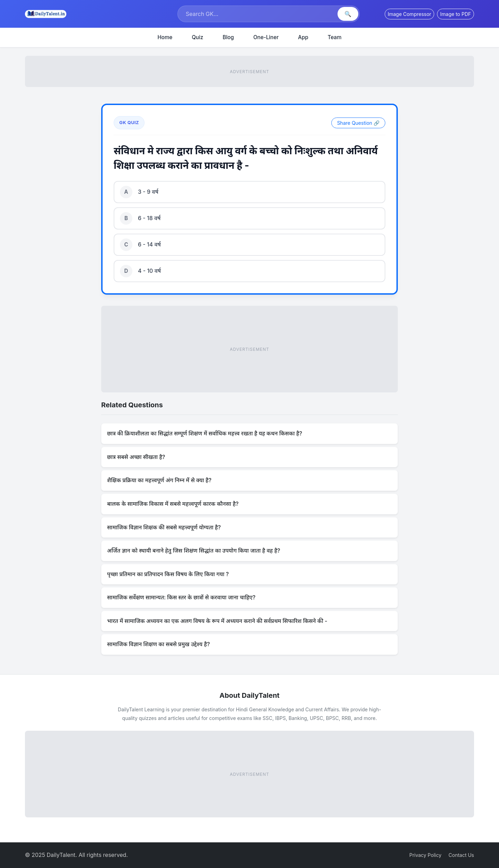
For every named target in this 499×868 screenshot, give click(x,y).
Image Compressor (410, 14)
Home (165, 37)
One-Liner (266, 37)
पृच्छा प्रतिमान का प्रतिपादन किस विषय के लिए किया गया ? (168, 574)
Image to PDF (456, 14)
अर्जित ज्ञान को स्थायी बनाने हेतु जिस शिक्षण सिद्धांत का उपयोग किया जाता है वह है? (194, 550)
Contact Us (461, 855)
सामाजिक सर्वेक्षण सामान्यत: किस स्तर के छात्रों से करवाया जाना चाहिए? (181, 597)
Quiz (197, 37)
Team (335, 37)
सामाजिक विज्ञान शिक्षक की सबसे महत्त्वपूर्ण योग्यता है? (164, 527)
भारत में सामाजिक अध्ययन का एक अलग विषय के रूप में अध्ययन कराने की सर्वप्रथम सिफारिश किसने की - (217, 621)
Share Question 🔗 (358, 123)
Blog (228, 37)
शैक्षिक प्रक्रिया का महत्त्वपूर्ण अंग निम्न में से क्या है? (159, 480)
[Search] (258, 14)
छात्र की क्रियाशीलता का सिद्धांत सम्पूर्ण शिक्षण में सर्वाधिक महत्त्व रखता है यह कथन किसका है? (205, 433)
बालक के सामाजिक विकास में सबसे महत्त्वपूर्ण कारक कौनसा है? (173, 504)
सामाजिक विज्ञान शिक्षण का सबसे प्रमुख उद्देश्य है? (159, 644)
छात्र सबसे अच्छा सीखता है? (136, 457)
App (303, 37)
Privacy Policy (425, 855)
